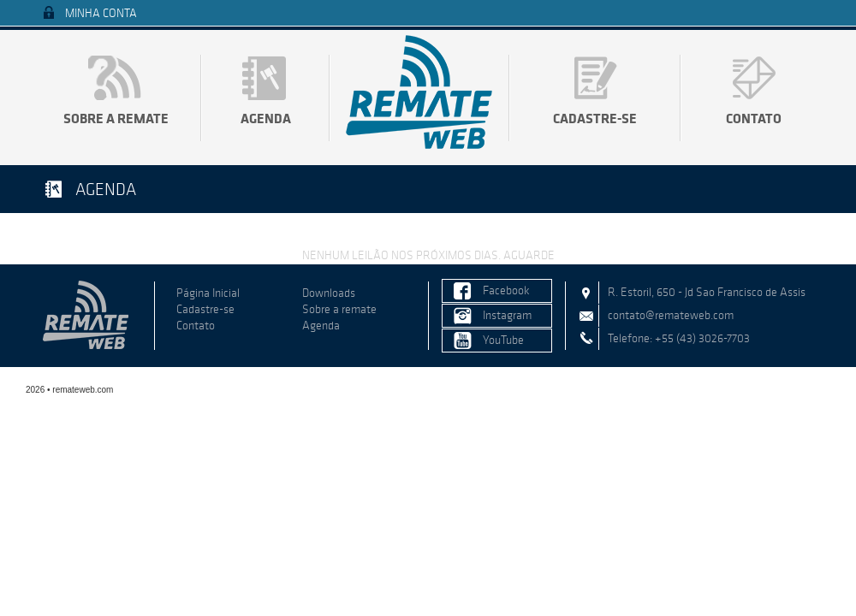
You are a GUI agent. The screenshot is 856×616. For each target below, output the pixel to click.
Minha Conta (101, 13)
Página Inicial (208, 293)
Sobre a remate (116, 118)
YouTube (503, 340)
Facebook (506, 290)
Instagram (507, 315)
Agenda (266, 118)
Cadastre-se (595, 118)
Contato (754, 118)
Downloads (329, 293)
